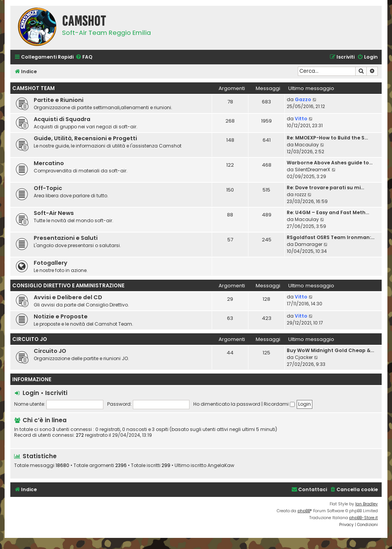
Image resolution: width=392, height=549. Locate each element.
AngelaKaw (221, 465)
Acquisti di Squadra (62, 119)
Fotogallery (51, 263)
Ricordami (279, 404)
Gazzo (303, 99)
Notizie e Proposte (61, 316)
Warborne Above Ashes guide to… (330, 163)
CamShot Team (33, 88)
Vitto (301, 119)
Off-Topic (48, 188)
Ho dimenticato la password (227, 404)
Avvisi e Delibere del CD (68, 297)
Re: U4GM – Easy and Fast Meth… (328, 212)
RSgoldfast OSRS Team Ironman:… (331, 237)
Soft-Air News (54, 213)
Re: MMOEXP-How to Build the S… (327, 138)
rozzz (301, 194)
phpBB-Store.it (363, 518)
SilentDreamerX (313, 170)
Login (31, 393)
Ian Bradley (367, 504)
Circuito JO (30, 339)
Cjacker (304, 357)
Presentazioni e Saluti (66, 238)
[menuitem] (84, 57)
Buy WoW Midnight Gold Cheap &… (330, 350)
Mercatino (49, 163)
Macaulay (307, 145)
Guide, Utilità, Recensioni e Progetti (85, 138)
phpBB (304, 511)
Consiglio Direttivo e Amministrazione (68, 286)
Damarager (309, 244)
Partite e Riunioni (59, 100)
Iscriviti (56, 393)
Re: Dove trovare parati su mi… (325, 188)
